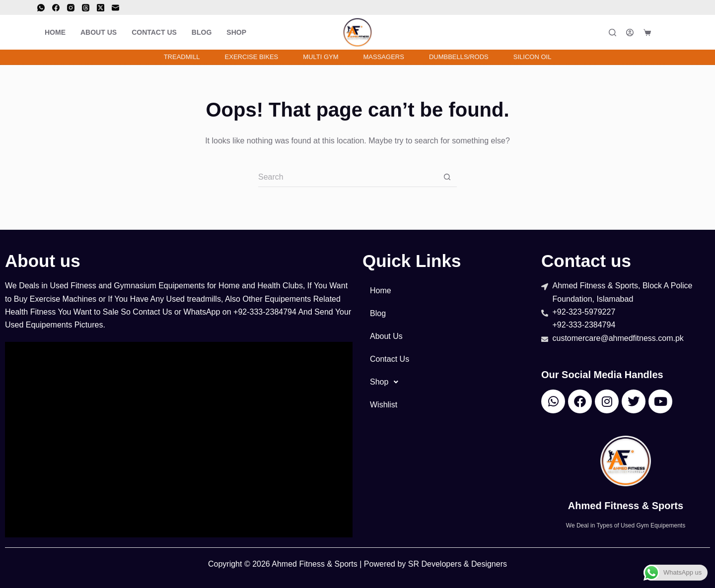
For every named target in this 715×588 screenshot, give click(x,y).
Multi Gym (321, 57)
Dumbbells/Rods (459, 57)
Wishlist (384, 405)
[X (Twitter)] (101, 8)
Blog (202, 32)
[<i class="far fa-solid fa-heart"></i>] (669, 32)
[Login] (630, 33)
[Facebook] (56, 8)
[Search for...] (348, 177)
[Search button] (447, 177)
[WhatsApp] (41, 8)
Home (55, 32)
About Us (99, 32)
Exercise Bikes (252, 57)
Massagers (384, 57)
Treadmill (182, 57)
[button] (447, 382)
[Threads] (86, 8)
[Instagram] (71, 8)
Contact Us (154, 32)
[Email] (115, 8)
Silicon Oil (533, 57)
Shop (236, 32)
